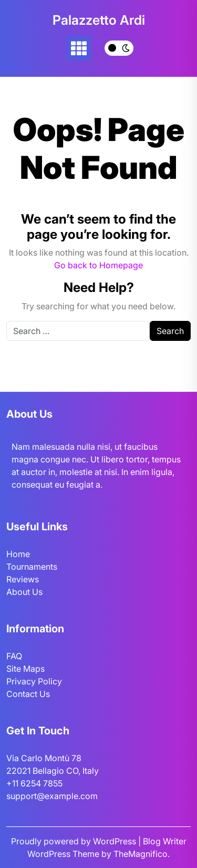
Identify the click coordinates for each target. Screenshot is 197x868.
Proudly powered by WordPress (75, 841)
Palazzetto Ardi (99, 20)
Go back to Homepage (98, 265)
